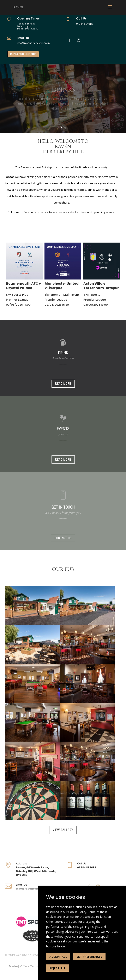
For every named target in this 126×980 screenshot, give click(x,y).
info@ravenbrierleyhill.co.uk (37, 888)
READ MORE (63, 384)
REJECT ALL (58, 968)
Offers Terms (30, 966)
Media (13, 966)
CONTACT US (63, 538)
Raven (18, 7)
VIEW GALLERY (63, 830)
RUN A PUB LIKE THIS (23, 54)
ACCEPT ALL (58, 957)
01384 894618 (84, 24)
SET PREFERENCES (89, 957)
